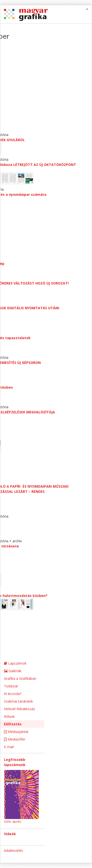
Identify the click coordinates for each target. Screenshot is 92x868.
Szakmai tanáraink (18, 701)
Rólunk (9, 716)
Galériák (13, 671)
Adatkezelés (13, 850)
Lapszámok (15, 663)
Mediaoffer (15, 739)
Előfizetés (13, 724)
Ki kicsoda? (13, 694)
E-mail (9, 747)
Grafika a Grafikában (20, 678)
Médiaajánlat (16, 732)
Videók (10, 834)
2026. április (13, 821)
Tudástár (11, 686)
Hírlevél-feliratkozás (20, 709)
